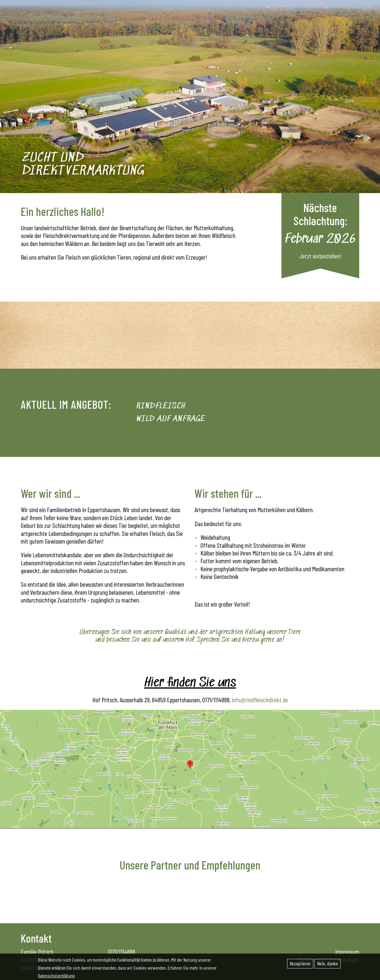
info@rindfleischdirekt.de (260, 700)
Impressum (347, 951)
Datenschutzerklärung (56, 976)
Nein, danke (327, 964)
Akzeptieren (300, 964)
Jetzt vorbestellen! (320, 256)
